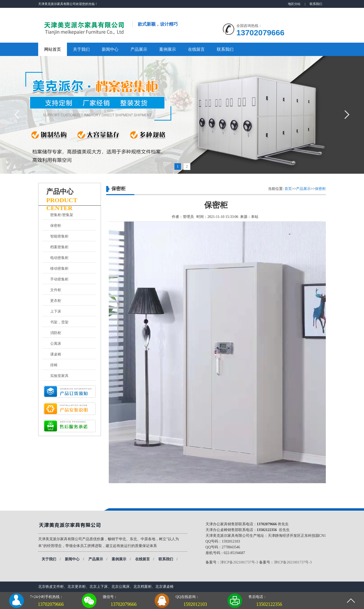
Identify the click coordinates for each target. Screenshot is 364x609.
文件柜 (56, 290)
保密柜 (56, 226)
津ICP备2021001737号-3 (239, 562)
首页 (288, 189)
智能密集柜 (59, 236)
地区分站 (294, 4)
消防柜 (56, 333)
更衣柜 (56, 301)
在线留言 (196, 49)
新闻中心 (110, 49)
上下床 (56, 311)
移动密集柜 (59, 269)
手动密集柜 (59, 279)
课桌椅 (56, 354)
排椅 (54, 365)
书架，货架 (59, 322)
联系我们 (316, 4)
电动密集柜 (59, 258)
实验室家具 (59, 376)
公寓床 (56, 344)
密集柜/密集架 (62, 215)
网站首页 (53, 49)
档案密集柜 (59, 247)
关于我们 (81, 49)
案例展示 (168, 49)
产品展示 (139, 49)
